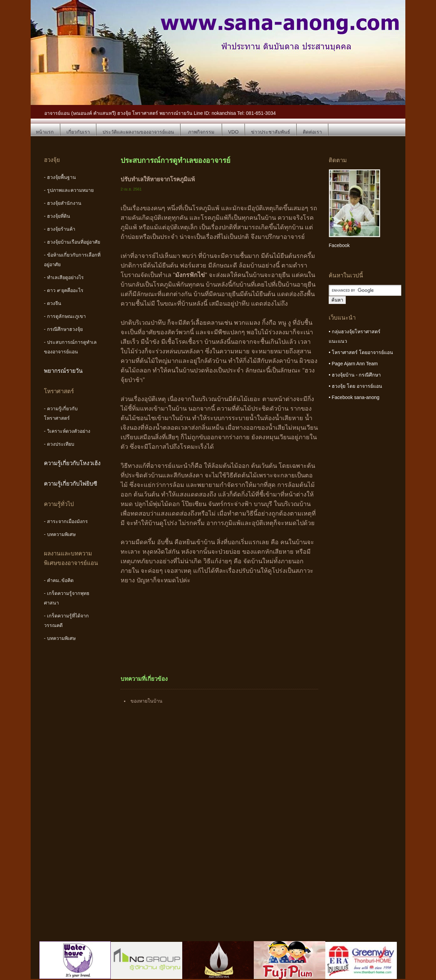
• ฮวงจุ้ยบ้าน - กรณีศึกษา (355, 375)
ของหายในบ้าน (146, 701)
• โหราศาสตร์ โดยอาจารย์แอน (361, 352)
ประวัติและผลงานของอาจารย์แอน (138, 132)
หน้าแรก (45, 132)
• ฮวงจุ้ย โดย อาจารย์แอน (355, 386)
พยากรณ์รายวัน (63, 371)
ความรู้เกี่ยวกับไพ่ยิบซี (71, 484)
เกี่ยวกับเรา (78, 132)
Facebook (339, 245)
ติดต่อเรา (312, 132)
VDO (233, 132)
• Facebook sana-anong (354, 397)
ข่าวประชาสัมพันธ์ (271, 132)
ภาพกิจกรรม (201, 132)
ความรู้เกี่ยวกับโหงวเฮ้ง (72, 463)
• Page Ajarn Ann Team (353, 364)
